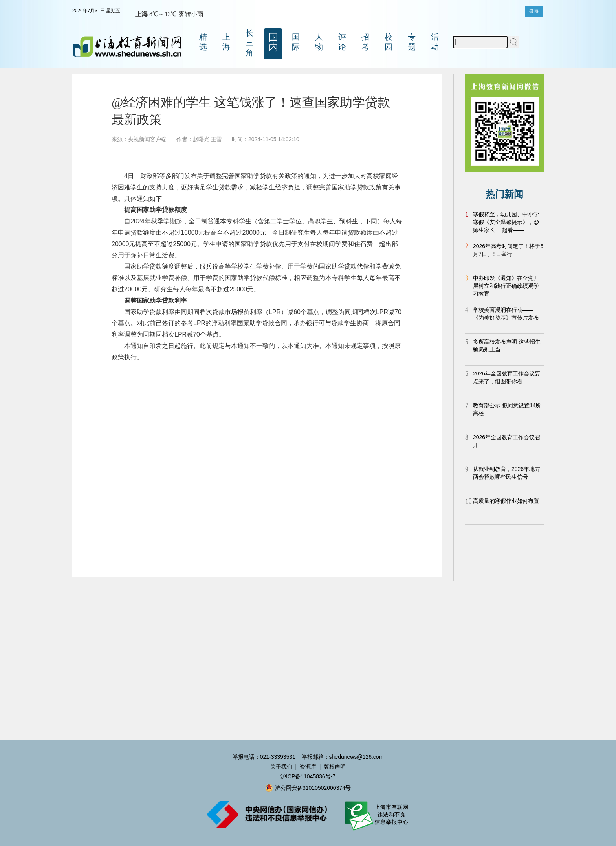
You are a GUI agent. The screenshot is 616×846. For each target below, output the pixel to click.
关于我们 (281, 767)
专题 (412, 42)
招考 (365, 42)
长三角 (249, 43)
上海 (226, 42)
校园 (389, 42)
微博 (534, 11)
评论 (342, 42)
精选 (203, 42)
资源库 (308, 767)
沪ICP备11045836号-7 (308, 776)
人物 (319, 42)
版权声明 (335, 767)
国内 (273, 42)
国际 (296, 42)
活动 (435, 42)
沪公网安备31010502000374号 (308, 788)
